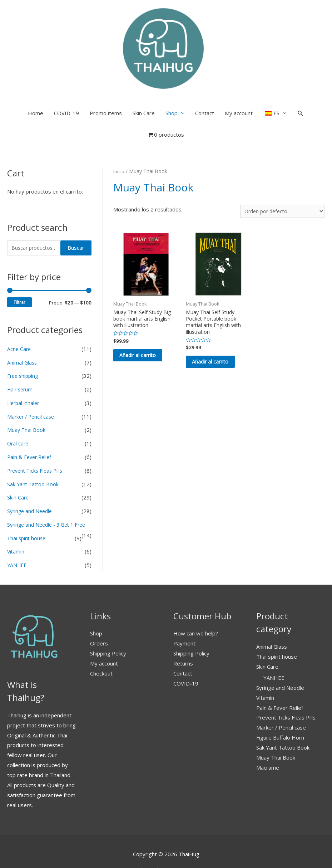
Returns (183, 642)
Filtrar (19, 270)
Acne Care (19, 317)
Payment (184, 622)
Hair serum (21, 357)
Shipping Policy (108, 632)
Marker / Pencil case (32, 385)
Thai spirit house (28, 517)
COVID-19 (66, 81)
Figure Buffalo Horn (280, 716)
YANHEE (18, 544)
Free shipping (24, 344)
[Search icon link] (301, 81)
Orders (99, 622)
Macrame (268, 746)
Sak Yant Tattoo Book (34, 452)
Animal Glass (23, 331)
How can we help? (196, 612)
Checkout (101, 652)
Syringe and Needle (31, 479)
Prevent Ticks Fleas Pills (37, 439)
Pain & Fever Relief (31, 425)
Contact (205, 81)
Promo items (106, 81)
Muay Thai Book (27, 398)
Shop (172, 81)
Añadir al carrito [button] (138, 330)
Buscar (76, 215)
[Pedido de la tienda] (280, 179)
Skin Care (144, 81)
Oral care (18, 411)
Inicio (119, 139)
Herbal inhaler (24, 371)
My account (239, 81)
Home (36, 81)
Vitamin (16, 530)
